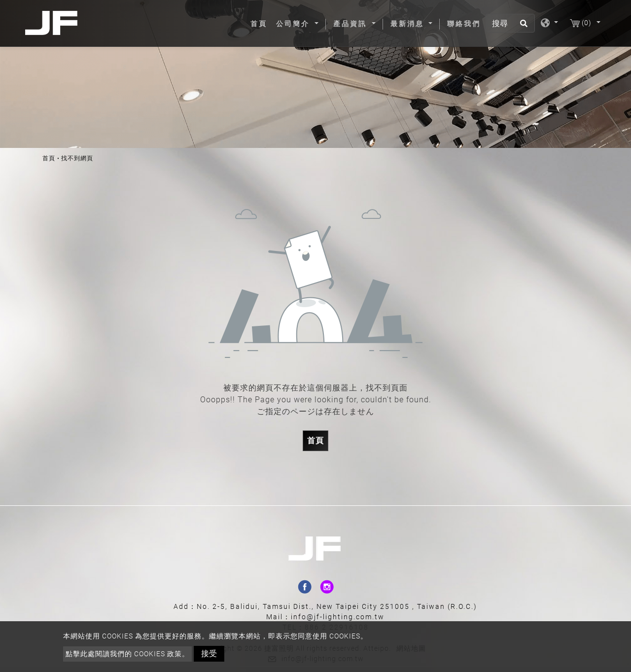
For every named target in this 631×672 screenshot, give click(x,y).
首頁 (261, 23)
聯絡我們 (464, 24)
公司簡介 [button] (294, 24)
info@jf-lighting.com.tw (338, 617)
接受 (209, 654)
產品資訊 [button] (351, 24)
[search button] (522, 27)
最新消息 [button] (409, 24)
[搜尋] (510, 23)
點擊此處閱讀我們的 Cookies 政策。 (127, 654)
